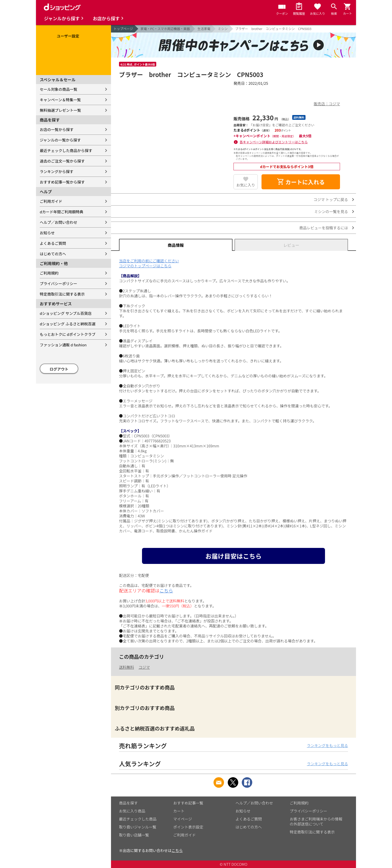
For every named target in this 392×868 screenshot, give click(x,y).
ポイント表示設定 (188, 827)
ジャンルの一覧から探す (60, 140)
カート (179, 811)
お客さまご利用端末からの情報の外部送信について (316, 821)
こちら (166, 590)
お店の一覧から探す (57, 129)
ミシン (223, 29)
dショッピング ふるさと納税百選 (68, 324)
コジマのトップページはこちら (145, 266)
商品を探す (128, 803)
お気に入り (246, 185)
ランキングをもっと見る (327, 745)
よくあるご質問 (53, 243)
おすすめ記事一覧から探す (62, 182)
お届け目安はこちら (233, 556)
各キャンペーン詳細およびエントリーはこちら (274, 142)
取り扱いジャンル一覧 (138, 827)
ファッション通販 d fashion (63, 345)
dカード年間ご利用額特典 (61, 212)
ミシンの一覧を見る (331, 211)
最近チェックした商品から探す (66, 150)
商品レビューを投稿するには (324, 228)
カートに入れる (301, 182)
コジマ (144, 667)
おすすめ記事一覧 (188, 803)
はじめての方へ (53, 254)
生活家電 (204, 29)
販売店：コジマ (327, 104)
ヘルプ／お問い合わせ (58, 222)
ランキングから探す (57, 171)
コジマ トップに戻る (331, 199)
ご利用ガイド (51, 201)
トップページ (123, 29)
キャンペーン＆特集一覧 (60, 100)
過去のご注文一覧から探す (62, 161)
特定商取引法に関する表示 (62, 294)
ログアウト (59, 369)
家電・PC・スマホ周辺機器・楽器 (165, 29)
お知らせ (47, 233)
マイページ (183, 819)
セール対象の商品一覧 (58, 89)
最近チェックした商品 (138, 819)
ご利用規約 (49, 273)
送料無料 (126, 667)
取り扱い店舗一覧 (134, 835)
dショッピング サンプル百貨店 (66, 313)
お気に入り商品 (132, 811)
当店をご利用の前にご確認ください (149, 261)
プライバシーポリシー (58, 283)
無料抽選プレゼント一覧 (60, 110)
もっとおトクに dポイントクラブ (68, 334)
